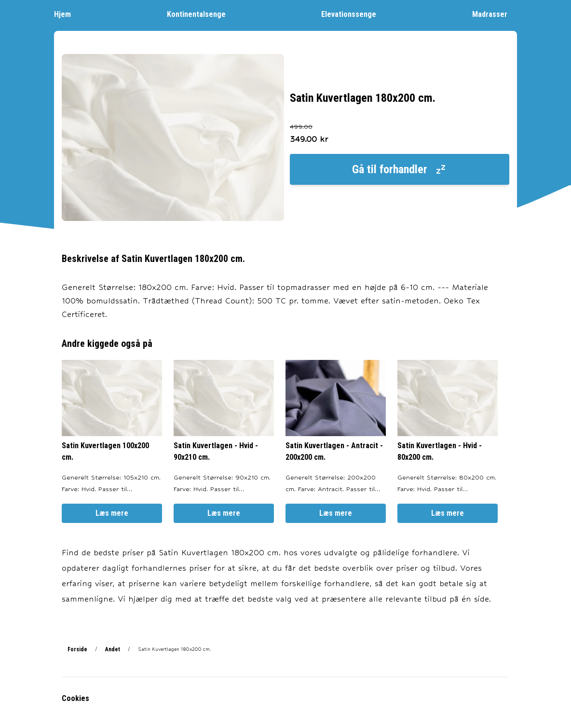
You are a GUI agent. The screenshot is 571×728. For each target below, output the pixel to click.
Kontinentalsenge (201, 14)
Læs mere (112, 513)
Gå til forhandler (399, 169)
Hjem (67, 14)
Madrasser (495, 14)
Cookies (75, 698)
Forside (77, 649)
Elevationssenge (353, 14)
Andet (113, 649)
